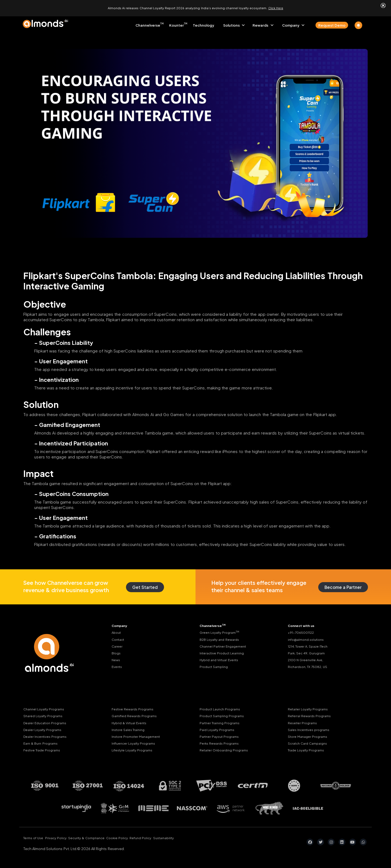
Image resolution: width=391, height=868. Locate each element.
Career (117, 646)
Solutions (231, 23)
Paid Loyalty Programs (218, 730)
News (116, 661)
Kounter (176, 23)
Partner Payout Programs (220, 737)
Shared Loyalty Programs (45, 715)
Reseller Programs (303, 722)
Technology (204, 23)
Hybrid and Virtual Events (221, 661)
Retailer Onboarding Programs (226, 752)
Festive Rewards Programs (134, 707)
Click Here (276, 7)
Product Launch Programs (222, 707)
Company (291, 23)
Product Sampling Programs (223, 715)
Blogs (117, 654)
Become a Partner (341, 585)
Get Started (143, 585)
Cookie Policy (134, 840)
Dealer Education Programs (47, 722)
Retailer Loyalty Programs (309, 707)
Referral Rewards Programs (311, 715)
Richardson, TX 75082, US (310, 669)
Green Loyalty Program (221, 631)
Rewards (260, 23)
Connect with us (303, 624)
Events (117, 669)
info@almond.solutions (308, 639)
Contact (119, 639)
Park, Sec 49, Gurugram (308, 654)
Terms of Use (34, 840)
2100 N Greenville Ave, (307, 661)
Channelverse (148, 23)
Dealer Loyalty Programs (44, 730)
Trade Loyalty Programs (308, 752)
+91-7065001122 (302, 631)
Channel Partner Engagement (225, 646)
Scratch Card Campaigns (309, 745)
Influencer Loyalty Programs (135, 745)
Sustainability (191, 840)
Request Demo (332, 23)
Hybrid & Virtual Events (131, 722)
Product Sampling (215, 669)
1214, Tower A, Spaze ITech (310, 646)
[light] (358, 23)
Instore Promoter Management (138, 737)
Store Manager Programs (309, 737)
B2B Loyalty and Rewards (221, 639)
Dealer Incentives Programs (47, 737)
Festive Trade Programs (43, 752)
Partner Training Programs (221, 722)
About (117, 631)
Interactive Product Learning (224, 654)
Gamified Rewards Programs (136, 715)
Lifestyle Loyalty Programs (134, 752)
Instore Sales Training (130, 730)
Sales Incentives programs (310, 730)
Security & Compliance (98, 840)
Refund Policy (163, 840)
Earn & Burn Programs (42, 745)
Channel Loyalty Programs (46, 707)
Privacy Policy (62, 840)
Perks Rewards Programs (220, 745)
